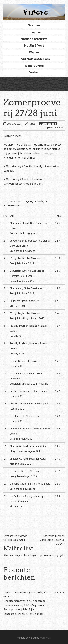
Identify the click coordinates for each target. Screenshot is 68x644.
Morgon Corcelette (34, 39)
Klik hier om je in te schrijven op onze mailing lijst (33, 555)
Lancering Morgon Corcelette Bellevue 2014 (52, 540)
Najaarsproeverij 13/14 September (24, 605)
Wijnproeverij (34, 66)
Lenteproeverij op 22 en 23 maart (24, 614)
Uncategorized (48, 124)
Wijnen (34, 52)
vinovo (32, 124)
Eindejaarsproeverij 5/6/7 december (25, 601)
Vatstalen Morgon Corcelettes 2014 (15, 538)
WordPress (46, 638)
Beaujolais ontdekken (34, 59)
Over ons (34, 25)
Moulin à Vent (34, 45)
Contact (34, 72)
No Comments (57, 128)
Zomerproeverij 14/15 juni (19, 609)
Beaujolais (34, 32)
